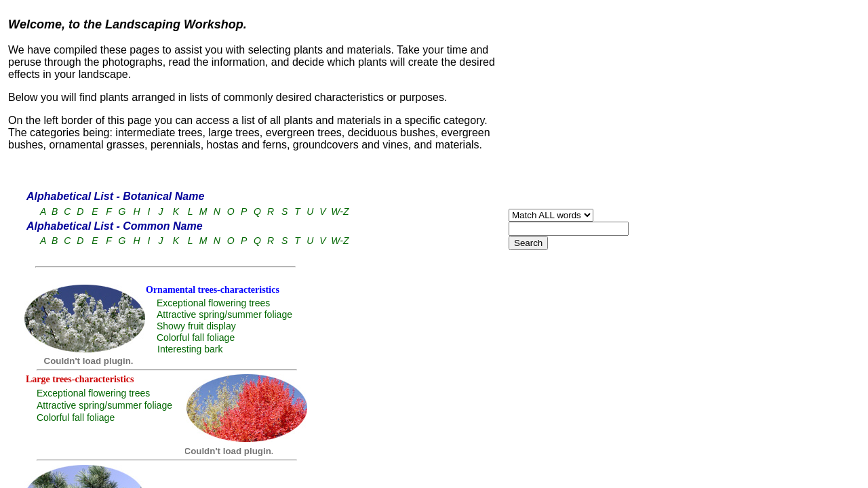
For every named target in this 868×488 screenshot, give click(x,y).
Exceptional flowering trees (213, 303)
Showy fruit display (196, 326)
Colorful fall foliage (196, 338)
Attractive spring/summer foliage (224, 314)
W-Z (340, 211)
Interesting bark (190, 349)
